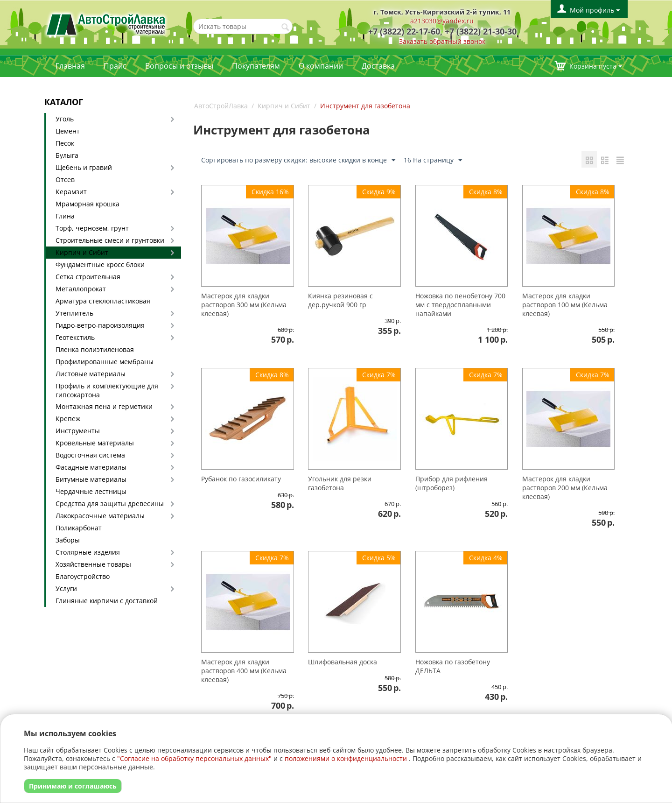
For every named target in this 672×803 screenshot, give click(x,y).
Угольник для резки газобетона (340, 483)
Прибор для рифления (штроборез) (451, 483)
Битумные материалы (91, 479)
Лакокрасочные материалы (100, 516)
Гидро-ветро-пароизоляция (100, 325)
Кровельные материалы (95, 443)
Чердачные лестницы (91, 491)
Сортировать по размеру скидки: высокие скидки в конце (298, 160)
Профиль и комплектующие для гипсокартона (107, 390)
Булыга (67, 155)
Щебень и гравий (84, 167)
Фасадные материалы (91, 467)
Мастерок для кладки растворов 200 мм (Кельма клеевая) (565, 488)
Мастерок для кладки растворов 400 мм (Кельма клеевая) (244, 671)
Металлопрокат (81, 289)
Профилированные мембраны (105, 362)
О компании (321, 66)
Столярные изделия (88, 552)
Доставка (378, 66)
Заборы (68, 540)
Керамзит (71, 192)
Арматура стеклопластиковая (103, 301)
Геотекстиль (75, 337)
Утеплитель (74, 313)
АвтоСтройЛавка (221, 106)
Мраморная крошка (87, 204)
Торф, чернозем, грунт (92, 228)
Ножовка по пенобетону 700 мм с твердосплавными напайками (460, 305)
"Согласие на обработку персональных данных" (194, 758)
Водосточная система (90, 455)
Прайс (115, 66)
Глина (65, 216)
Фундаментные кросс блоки (100, 264)
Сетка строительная (88, 277)
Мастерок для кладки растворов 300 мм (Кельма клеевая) (244, 305)
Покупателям (256, 66)
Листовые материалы (91, 374)
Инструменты (78, 431)
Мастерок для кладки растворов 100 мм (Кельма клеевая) (565, 305)
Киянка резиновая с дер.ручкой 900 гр (340, 300)
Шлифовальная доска (343, 662)
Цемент (68, 131)
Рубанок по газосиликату (241, 479)
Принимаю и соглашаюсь (73, 786)
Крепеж (68, 419)
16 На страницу (433, 160)
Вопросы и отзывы (179, 66)
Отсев (65, 180)
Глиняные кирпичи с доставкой (107, 601)
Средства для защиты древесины (110, 504)
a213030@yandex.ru (442, 21)
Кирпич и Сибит (82, 252)
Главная (70, 66)
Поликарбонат (79, 528)
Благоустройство (83, 576)
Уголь (65, 119)
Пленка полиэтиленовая (95, 349)
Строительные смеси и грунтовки (110, 240)
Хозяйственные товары (93, 564)
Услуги (66, 588)
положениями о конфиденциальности (346, 758)
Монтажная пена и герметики (104, 406)
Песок (65, 143)
